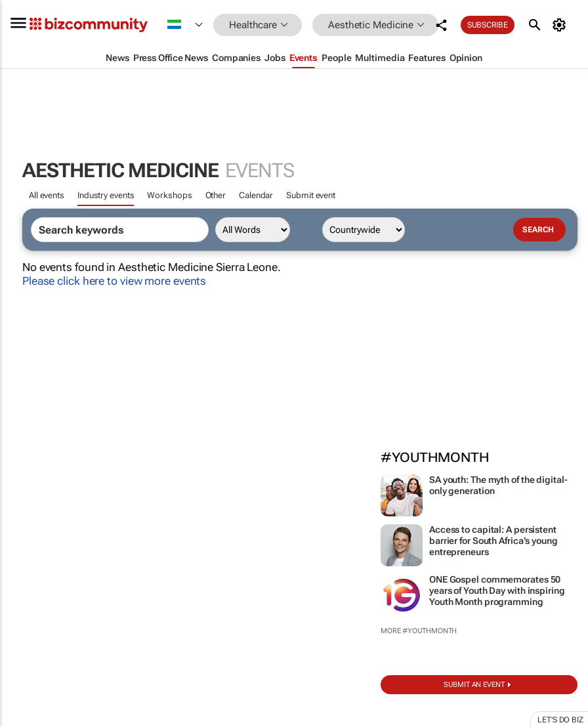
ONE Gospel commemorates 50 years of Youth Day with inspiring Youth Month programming (497, 591)
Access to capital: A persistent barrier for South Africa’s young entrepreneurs (493, 541)
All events (47, 195)
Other (216, 195)
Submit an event (474, 685)
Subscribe (488, 25)
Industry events (106, 195)
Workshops (169, 195)
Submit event (311, 195)
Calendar (256, 195)
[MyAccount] (561, 25)
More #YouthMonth (419, 631)
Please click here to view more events (114, 281)
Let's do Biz (560, 720)
